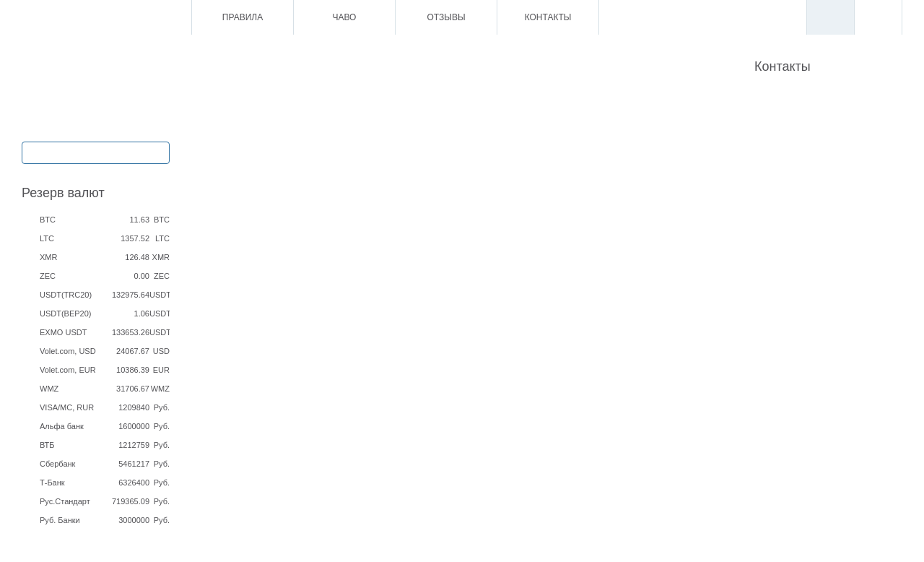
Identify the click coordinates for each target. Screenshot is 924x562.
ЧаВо (345, 17)
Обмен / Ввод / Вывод (95, 151)
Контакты (548, 17)
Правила (243, 17)
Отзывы (446, 17)
